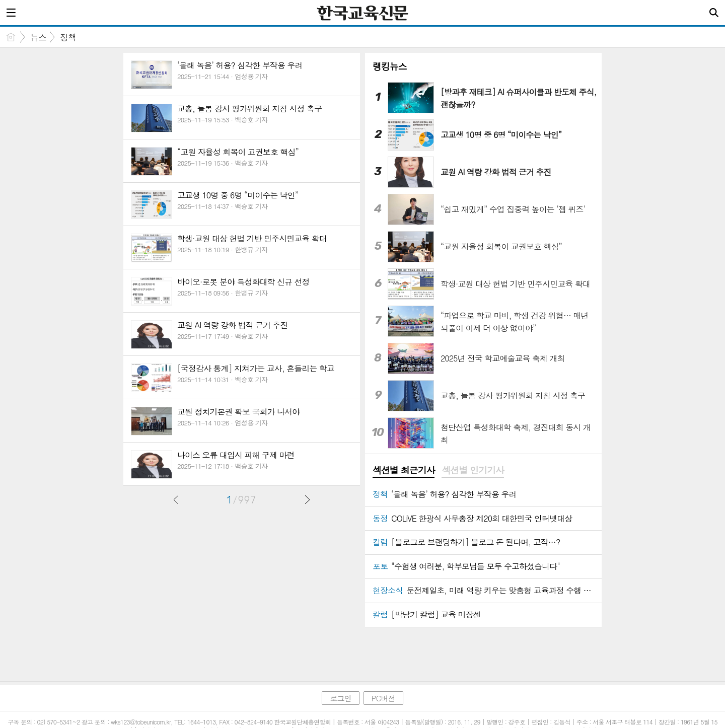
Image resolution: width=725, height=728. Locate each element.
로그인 (340, 698)
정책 (68, 37)
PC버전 (383, 698)
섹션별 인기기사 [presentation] (473, 470)
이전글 (176, 499)
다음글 (307, 499)
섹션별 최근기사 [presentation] (404, 470)
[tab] (404, 471)
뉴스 (38, 37)
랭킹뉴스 (390, 66)
